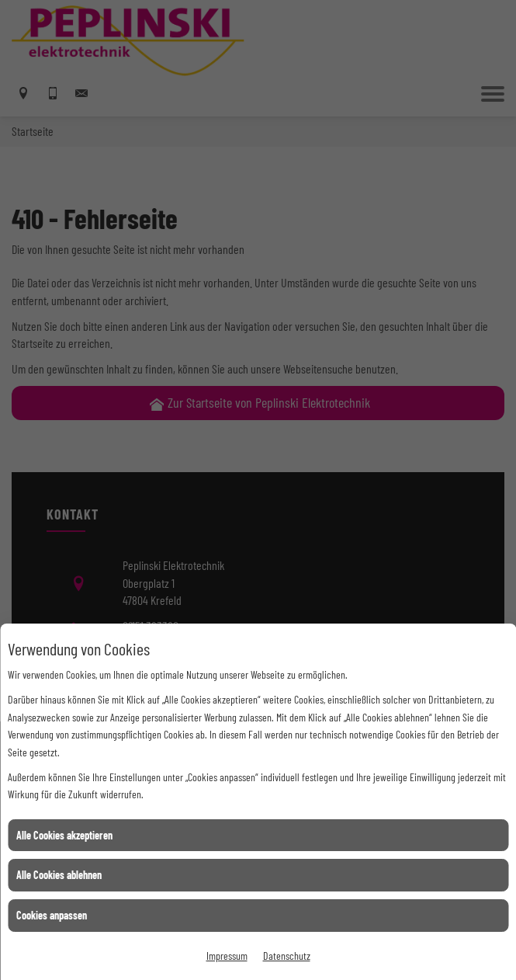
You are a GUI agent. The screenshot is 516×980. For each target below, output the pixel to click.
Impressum (227, 956)
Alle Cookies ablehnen (59, 875)
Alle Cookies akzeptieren (64, 835)
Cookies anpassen (52, 915)
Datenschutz (287, 956)
